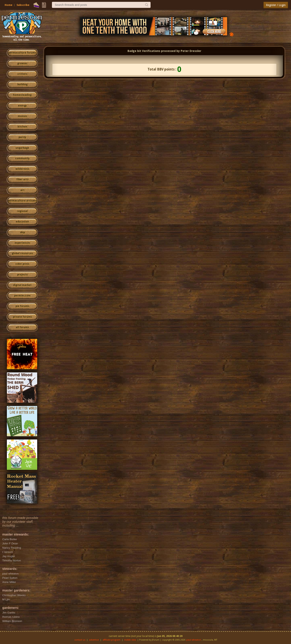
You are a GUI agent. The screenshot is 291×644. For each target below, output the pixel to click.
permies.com (22, 296)
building (22, 84)
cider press (22, 264)
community (22, 158)
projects (22, 275)
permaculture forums (22, 53)
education (22, 222)
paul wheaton (194, 640)
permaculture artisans (22, 201)
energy (22, 106)
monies (22, 116)
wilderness (22, 169)
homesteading (22, 95)
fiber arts (22, 179)
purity (22, 137)
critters (22, 74)
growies (22, 63)
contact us (80, 640)
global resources (22, 253)
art (22, 190)
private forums (22, 317)
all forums (22, 327)
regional (22, 211)
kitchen (22, 127)
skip (22, 232)
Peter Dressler (191, 51)
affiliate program (112, 640)
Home (8, 5)
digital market (22, 285)
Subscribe (23, 5)
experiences (22, 243)
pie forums (22, 306)
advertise (94, 640)
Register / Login (276, 5)
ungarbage (22, 148)
